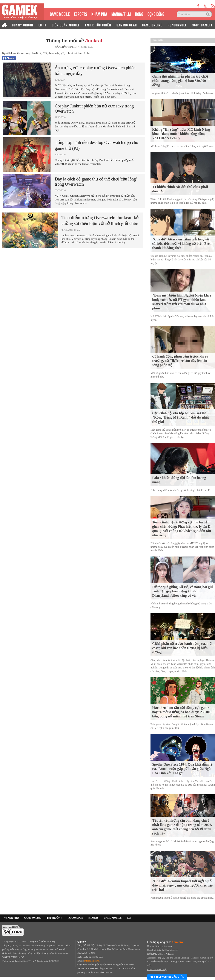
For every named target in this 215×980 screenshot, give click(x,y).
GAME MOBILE (60, 14)
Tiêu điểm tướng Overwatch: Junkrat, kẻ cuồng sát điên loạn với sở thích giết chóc (100, 221)
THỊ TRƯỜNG (54, 918)
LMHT (43, 25)
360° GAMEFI (202, 25)
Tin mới (157, 40)
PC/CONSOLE (177, 25)
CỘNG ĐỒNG (156, 14)
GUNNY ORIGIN (23, 25)
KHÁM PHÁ (99, 14)
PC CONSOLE (75, 918)
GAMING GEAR (127, 25)
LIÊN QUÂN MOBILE (66, 25)
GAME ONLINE (152, 25)
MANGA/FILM (121, 14)
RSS (129, 918)
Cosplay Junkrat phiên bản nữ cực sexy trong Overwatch (94, 109)
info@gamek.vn (92, 961)
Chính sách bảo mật (157, 969)
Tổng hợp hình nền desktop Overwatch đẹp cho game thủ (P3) (97, 145)
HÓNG (139, 14)
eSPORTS (81, 14)
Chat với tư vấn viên (167, 977)
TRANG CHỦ (12, 918)
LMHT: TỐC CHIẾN (98, 25)
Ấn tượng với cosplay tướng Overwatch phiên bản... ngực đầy (95, 71)
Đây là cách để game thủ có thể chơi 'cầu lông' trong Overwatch (96, 182)
